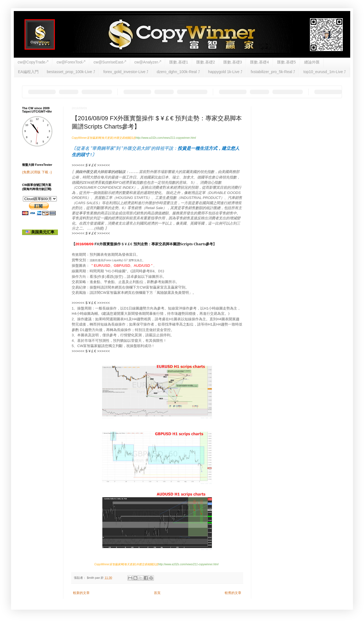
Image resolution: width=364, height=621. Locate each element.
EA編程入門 (28, 72)
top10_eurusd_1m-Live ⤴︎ (325, 72)
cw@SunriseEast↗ (110, 62)
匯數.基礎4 (259, 62)
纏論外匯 (312, 62)
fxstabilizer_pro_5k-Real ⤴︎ (273, 72)
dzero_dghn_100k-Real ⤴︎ (178, 72)
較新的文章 (81, 593)
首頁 (157, 593)
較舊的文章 (233, 593)
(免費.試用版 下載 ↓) (37, 172)
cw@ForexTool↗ (71, 62)
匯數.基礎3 (233, 62)
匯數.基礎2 (206, 62)
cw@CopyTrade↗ (33, 62)
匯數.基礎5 (287, 62)
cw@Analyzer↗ (148, 62)
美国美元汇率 (40, 232)
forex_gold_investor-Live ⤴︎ (126, 72)
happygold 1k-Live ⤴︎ (225, 72)
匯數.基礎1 (179, 62)
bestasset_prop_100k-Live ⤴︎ (71, 72)
